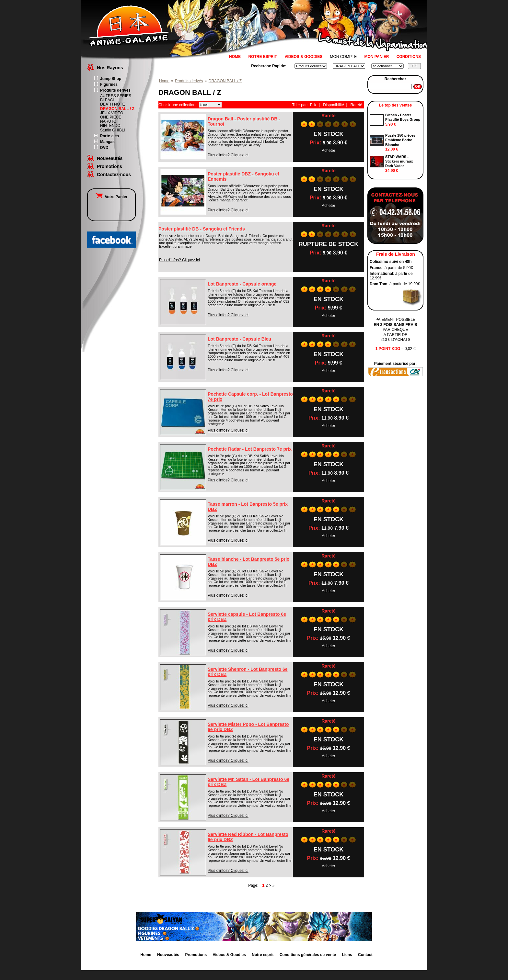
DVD (104, 148)
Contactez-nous (114, 175)
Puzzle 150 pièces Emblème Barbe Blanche (400, 140)
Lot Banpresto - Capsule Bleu (239, 339)
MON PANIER (377, 57)
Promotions (110, 166)
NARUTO (108, 121)
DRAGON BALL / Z (117, 109)
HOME (235, 57)
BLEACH (108, 100)
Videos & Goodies (229, 955)
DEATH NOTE (112, 104)
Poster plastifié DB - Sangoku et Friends (202, 229)
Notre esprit (263, 955)
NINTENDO (110, 126)
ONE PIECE (111, 117)
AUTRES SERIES (116, 96)
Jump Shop (111, 79)
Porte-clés (110, 136)
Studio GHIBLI (113, 130)
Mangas (107, 142)
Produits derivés (115, 90)
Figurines (109, 84)
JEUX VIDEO (112, 113)
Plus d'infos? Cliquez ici (228, 155)
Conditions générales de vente (308, 955)
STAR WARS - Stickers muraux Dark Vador (399, 161)
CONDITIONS (409, 57)
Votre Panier (111, 197)
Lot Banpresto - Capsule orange (242, 284)
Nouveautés (110, 158)
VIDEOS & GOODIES (303, 57)
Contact (365, 955)
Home (164, 81)
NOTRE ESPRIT (263, 57)
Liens (347, 955)
